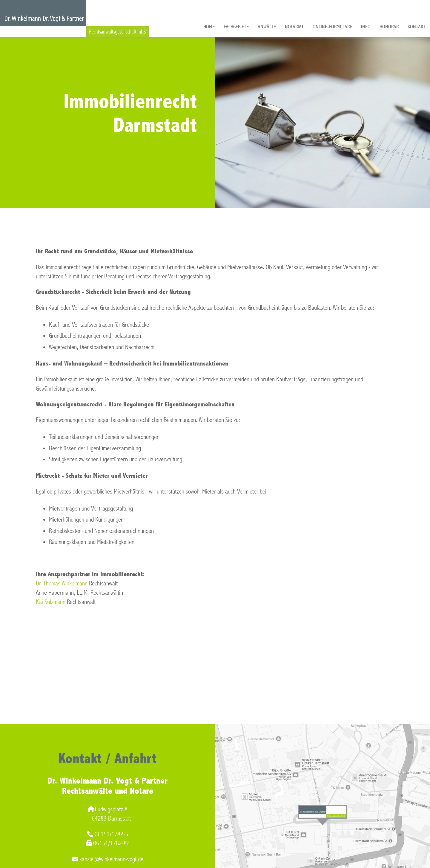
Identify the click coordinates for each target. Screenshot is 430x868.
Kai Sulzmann (51, 602)
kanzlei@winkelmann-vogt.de (108, 859)
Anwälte (267, 27)
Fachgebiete (236, 27)
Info (366, 27)
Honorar (389, 27)
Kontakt (417, 27)
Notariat (294, 27)
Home (209, 27)
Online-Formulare (332, 27)
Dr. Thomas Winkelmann (62, 583)
